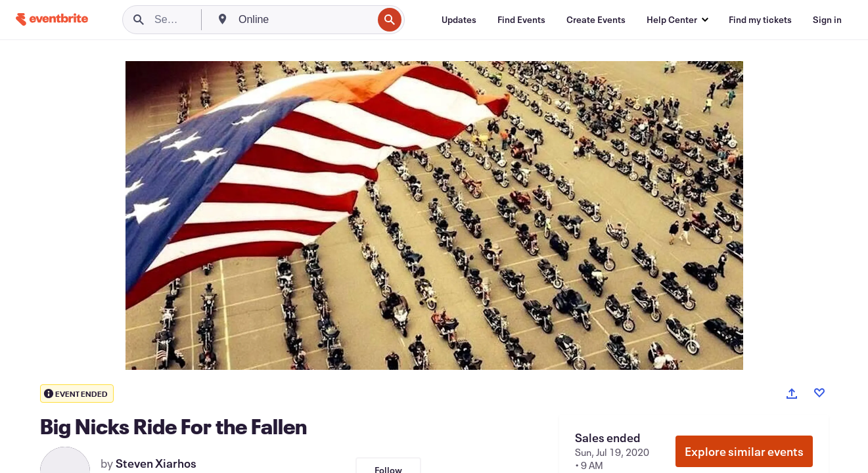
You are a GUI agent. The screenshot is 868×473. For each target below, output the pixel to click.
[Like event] (819, 393)
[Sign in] (827, 20)
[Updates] (459, 20)
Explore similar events (744, 451)
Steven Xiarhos (156, 463)
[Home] (52, 19)
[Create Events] (596, 20)
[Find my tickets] (760, 20)
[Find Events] (521, 20)
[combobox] (304, 20)
